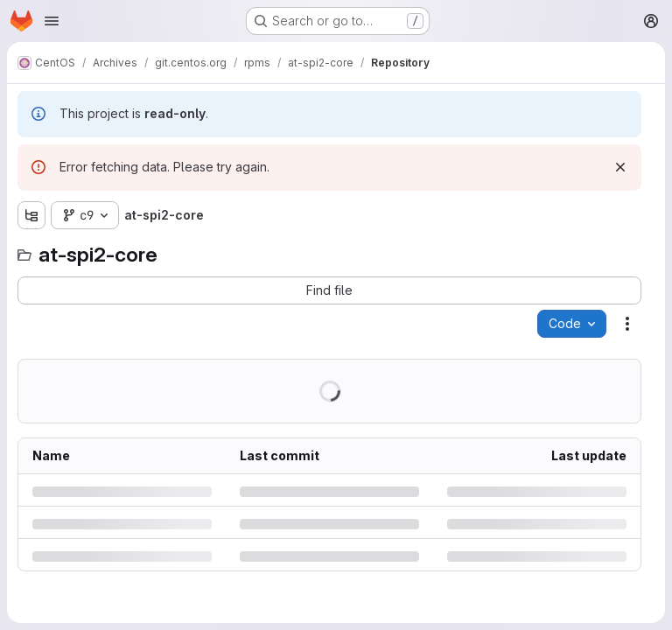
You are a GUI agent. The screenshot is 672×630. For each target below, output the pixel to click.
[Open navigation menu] (52, 21)
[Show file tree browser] (31, 215)
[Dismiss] (620, 167)
